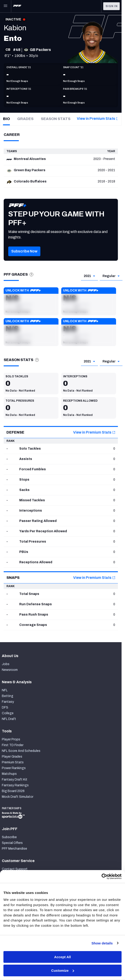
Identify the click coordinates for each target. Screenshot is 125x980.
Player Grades (12, 757)
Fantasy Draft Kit (15, 780)
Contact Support (15, 869)
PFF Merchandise (14, 849)
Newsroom (10, 670)
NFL (5, 690)
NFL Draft (9, 719)
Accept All (62, 957)
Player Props (11, 739)
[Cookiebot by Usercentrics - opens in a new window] (101, 876)
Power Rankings (14, 768)
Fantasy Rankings (15, 785)
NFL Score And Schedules (21, 751)
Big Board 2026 (13, 791)
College (8, 713)
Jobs (6, 664)
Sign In (112, 6)
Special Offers (12, 843)
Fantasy (8, 702)
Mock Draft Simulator (18, 797)
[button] (31, 301)
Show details (102, 943)
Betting (8, 696)
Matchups (9, 774)
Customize (63, 970)
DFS (5, 707)
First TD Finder (13, 745)
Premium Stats (13, 762)
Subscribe (9, 837)
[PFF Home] (17, 6)
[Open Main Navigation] (6, 6)
